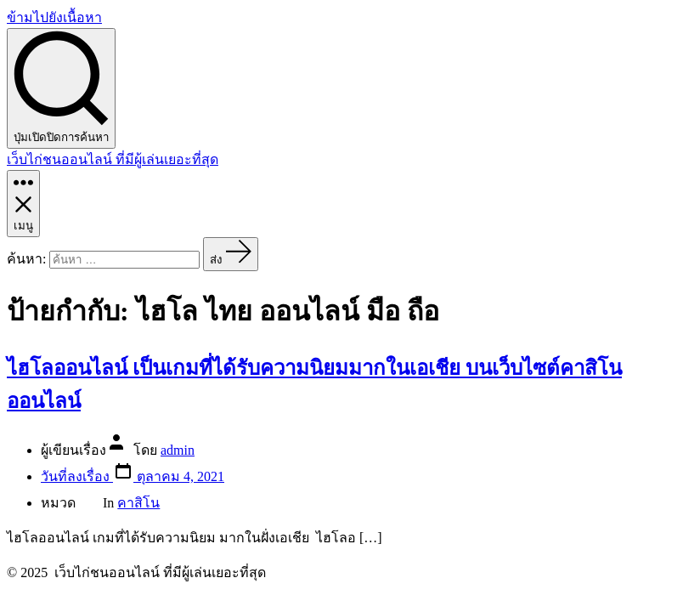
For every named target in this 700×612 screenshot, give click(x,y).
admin (178, 450)
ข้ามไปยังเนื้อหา (54, 17)
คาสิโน (138, 503)
